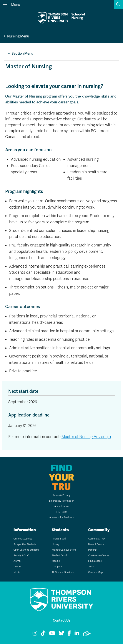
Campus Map (95, 572)
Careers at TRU (96, 539)
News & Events (96, 544)
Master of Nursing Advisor (84, 437)
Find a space (95, 561)
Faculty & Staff (21, 555)
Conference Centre (98, 555)
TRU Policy (61, 512)
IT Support (57, 567)
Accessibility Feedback (62, 517)
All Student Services (63, 572)
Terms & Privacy (62, 495)
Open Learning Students (26, 550)
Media (17, 572)
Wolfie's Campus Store (64, 550)
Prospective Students (25, 544)
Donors (17, 567)
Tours (91, 567)
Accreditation (62, 506)
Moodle (56, 561)
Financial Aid (59, 539)
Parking (92, 550)
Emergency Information (62, 501)
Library (55, 544)
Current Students (23, 539)
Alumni (17, 561)
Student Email (59, 555)
